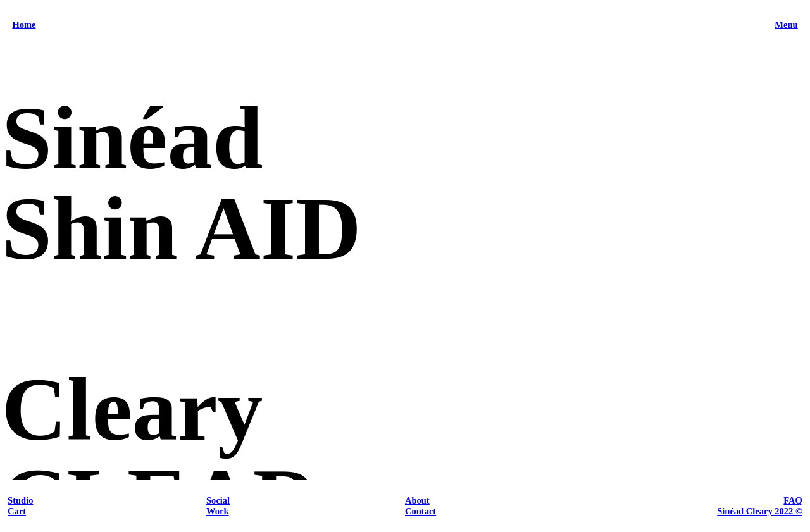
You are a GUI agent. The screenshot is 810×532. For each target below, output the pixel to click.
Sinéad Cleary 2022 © (760, 511)
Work (218, 511)
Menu (786, 25)
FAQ (793, 500)
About (417, 500)
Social (218, 500)
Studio (20, 500)
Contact (421, 511)
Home (24, 25)
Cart (17, 511)
